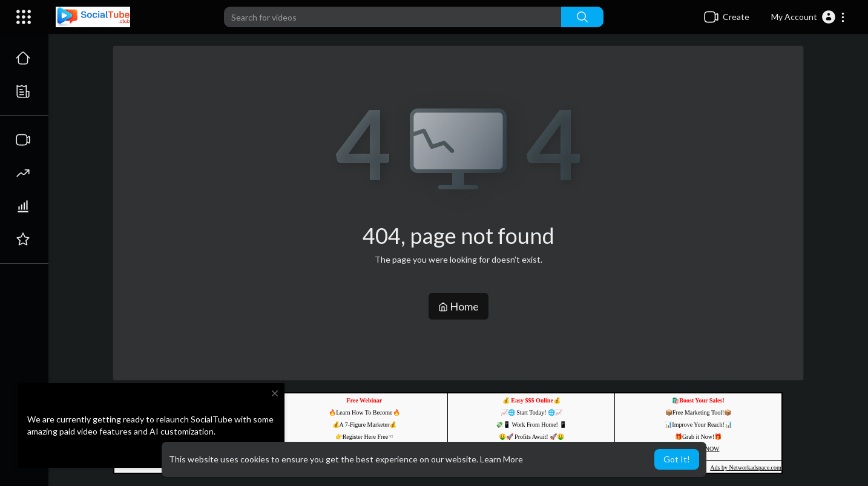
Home (459, 306)
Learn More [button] (501, 459)
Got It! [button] (677, 459)
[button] (808, 17)
